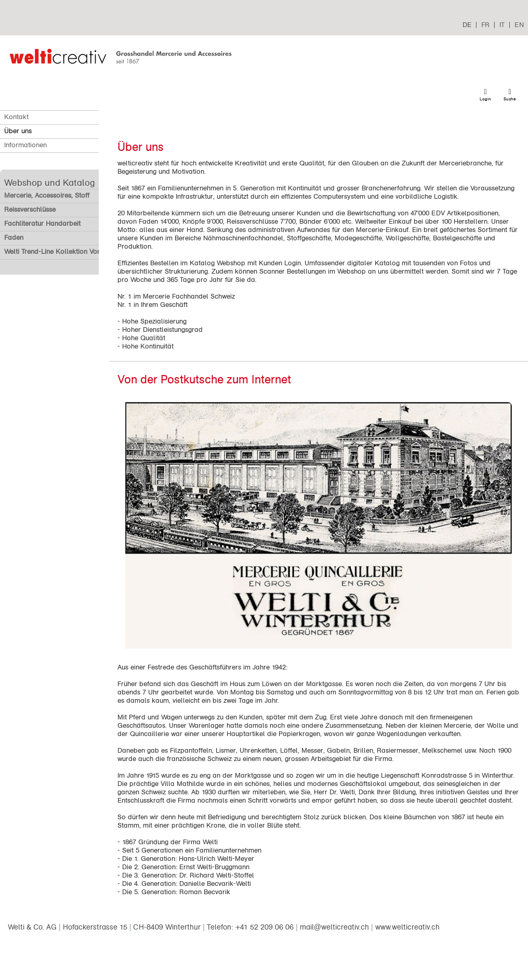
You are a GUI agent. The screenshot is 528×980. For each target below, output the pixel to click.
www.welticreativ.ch (407, 927)
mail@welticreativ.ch (334, 927)
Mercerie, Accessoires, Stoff (47, 196)
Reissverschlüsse (30, 210)
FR (485, 25)
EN (519, 25)
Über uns (18, 131)
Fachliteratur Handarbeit (42, 224)
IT (502, 25)
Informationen (25, 145)
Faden (14, 238)
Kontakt (16, 117)
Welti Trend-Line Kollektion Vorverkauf (63, 252)
